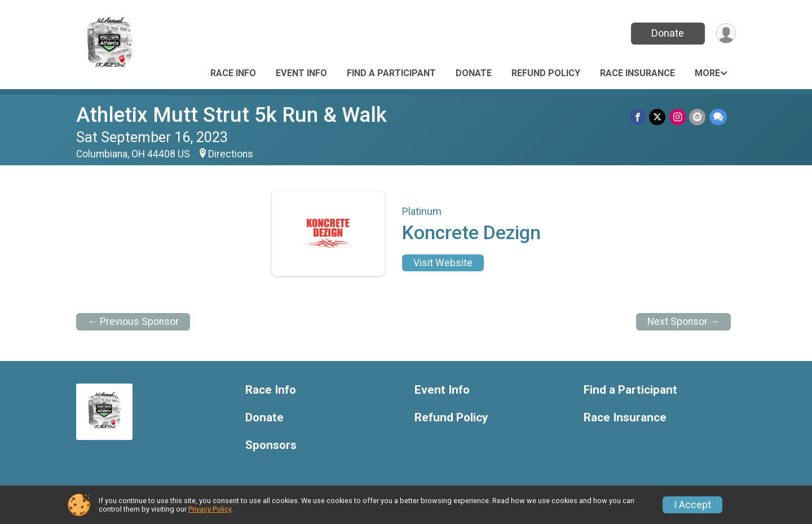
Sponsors (271, 445)
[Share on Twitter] (658, 117)
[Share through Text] (718, 117)
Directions (231, 154)
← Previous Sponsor (133, 322)
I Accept (692, 505)
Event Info (301, 73)
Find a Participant (391, 73)
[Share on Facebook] (639, 117)
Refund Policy (546, 73)
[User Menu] (725, 34)
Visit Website (443, 263)
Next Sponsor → (684, 322)
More (707, 73)
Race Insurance (637, 73)
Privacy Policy (210, 509)
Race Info (233, 73)
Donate (667, 33)
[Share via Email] (698, 117)
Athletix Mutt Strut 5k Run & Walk (231, 115)
